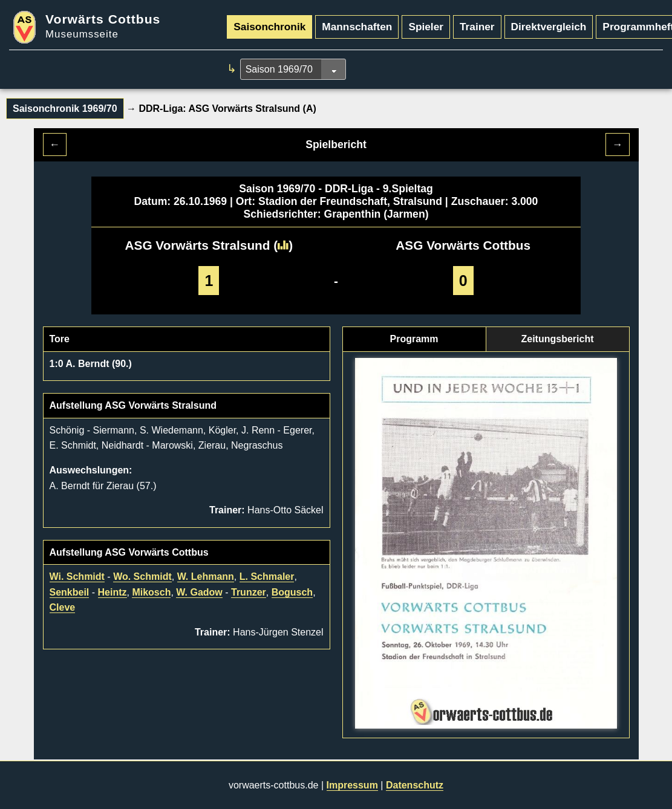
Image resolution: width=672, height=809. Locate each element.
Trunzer (249, 592)
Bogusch (292, 592)
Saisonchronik (269, 27)
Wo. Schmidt (142, 577)
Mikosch (151, 592)
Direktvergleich (549, 27)
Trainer (477, 27)
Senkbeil (70, 592)
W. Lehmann (206, 577)
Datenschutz (415, 785)
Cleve (63, 607)
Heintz (113, 592)
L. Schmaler (267, 577)
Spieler (426, 27)
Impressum (352, 785)
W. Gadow (199, 592)
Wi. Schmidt (77, 577)
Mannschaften (357, 27)
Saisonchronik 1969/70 (65, 109)
